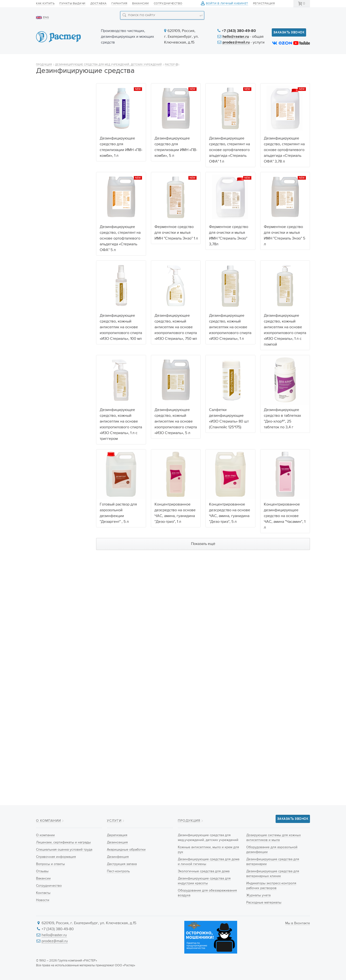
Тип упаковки (48, 671)
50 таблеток (50, 477)
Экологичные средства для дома (63, 163)
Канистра (48, 703)
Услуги (174, 61)
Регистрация (264, 4)
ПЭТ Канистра (52, 709)
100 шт (46, 544)
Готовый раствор (54, 642)
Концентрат (50, 624)
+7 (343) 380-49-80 (239, 31)
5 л (43, 531)
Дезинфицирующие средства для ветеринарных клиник (64, 263)
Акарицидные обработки (126, 850)
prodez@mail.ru (236, 43)
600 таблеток (51, 495)
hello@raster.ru (236, 37)
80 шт (45, 537)
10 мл (45, 501)
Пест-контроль (118, 871)
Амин (45, 350)
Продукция (98, 61)
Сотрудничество (168, 4)
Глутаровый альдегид (58, 386)
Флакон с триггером (57, 691)
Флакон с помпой (54, 685)
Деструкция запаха (122, 864)
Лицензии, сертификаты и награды (63, 842)
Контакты (295, 61)
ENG (46, 18)
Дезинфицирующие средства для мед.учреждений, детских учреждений (109, 78)
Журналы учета (53, 297)
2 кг (44, 465)
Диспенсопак (51, 715)
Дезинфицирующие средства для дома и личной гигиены (57, 146)
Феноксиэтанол (53, 398)
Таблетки (48, 630)
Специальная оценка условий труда (64, 850)
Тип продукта (48, 610)
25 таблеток (50, 471)
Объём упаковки (51, 440)
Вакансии (141, 4)
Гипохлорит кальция (57, 344)
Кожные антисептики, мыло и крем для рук (63, 129)
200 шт (46, 550)
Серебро (48, 380)
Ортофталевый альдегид (60, 392)
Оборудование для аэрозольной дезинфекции (63, 232)
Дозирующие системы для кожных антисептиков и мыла (62, 215)
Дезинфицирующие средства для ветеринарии (63, 246)
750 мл (46, 513)
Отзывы (42, 871)
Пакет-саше (50, 750)
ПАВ (44, 368)
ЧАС (44, 338)
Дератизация (117, 835)
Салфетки (49, 654)
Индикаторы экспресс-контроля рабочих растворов (59, 283)
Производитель (50, 567)
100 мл (46, 507)
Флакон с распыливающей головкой (62, 735)
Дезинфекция (118, 857)
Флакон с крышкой (56, 697)
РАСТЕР (171, 78)
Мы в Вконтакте (298, 923)
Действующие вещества (58, 318)
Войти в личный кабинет (227, 4)
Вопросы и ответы (50, 864)
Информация (252, 61)
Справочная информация (56, 857)
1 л (43, 519)
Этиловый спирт (54, 416)
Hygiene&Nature (53, 581)
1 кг (43, 459)
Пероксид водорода (57, 374)
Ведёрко (48, 727)
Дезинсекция (117, 842)
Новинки (138, 61)
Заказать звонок (289, 32)
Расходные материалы (59, 305)
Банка (45, 744)
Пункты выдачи (72, 4)
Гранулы (48, 636)
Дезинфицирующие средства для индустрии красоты (60, 180)
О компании (54, 61)
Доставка (99, 4)
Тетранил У (50, 404)
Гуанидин (48, 356)
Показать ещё (203, 557)
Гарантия (119, 4)
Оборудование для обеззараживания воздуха (63, 197)
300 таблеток (51, 489)
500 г (45, 453)
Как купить (45, 4)
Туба (44, 721)
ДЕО (44, 587)
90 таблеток (50, 483)
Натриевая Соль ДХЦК (59, 332)
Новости (210, 61)
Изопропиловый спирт (59, 410)
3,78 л (45, 525)
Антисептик (50, 648)
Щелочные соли (54, 362)
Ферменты (49, 422)
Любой (46, 326)
